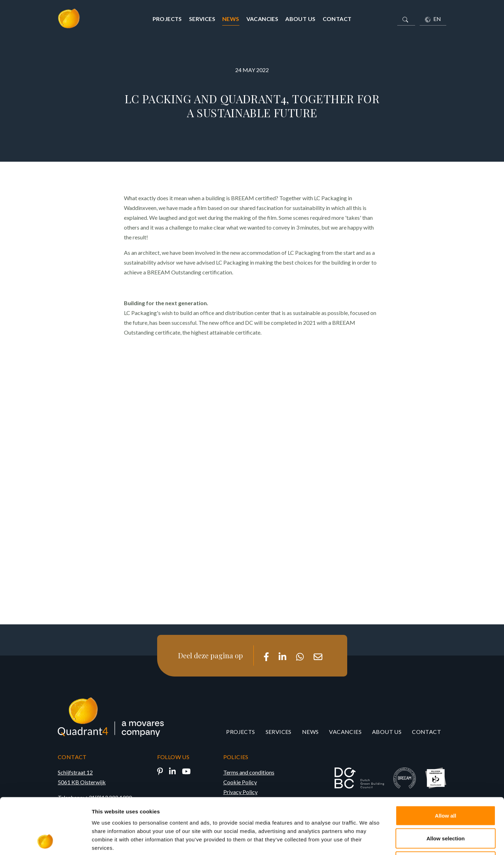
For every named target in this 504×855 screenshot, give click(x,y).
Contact (337, 19)
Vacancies (262, 19)
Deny (446, 809)
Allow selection (445, 786)
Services (202, 19)
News (231, 19)
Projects (167, 19)
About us (300, 19)
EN (433, 19)
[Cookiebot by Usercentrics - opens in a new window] (45, 841)
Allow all (446, 763)
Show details (367, 841)
